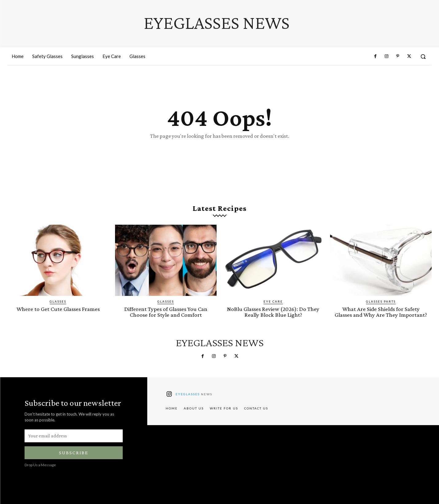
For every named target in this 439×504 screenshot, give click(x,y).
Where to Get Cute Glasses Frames (58, 309)
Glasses (58, 301)
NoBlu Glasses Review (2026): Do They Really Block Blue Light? (273, 312)
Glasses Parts (381, 301)
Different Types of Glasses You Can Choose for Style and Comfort (166, 312)
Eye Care (273, 301)
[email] (74, 436)
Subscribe (74, 453)
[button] (423, 56)
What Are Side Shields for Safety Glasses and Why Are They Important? (381, 312)
